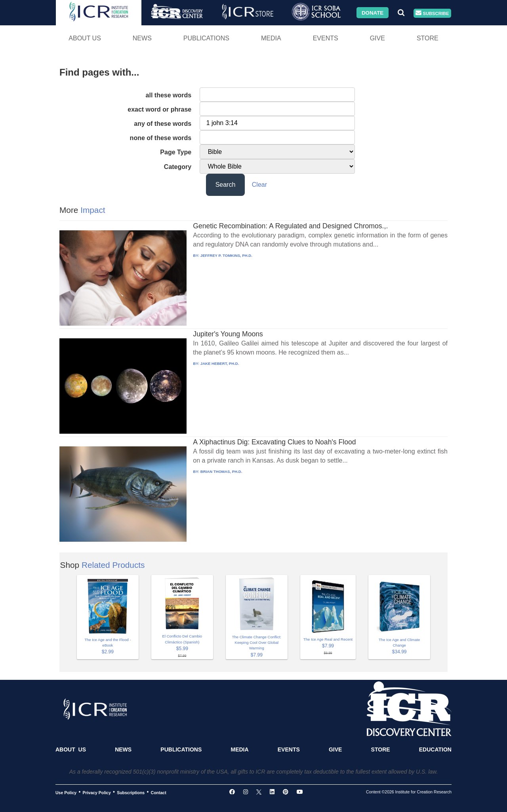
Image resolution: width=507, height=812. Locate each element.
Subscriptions (131, 792)
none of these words (161, 138)
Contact (159, 792)
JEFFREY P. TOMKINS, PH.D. (226, 255)
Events (326, 38)
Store (428, 38)
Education (435, 749)
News (142, 38)
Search (226, 185)
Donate (373, 12)
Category (178, 167)
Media (271, 38)
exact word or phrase (159, 109)
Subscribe (432, 13)
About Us (85, 38)
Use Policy (66, 792)
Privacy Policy (97, 792)
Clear (259, 185)
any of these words (163, 124)
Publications (206, 38)
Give (377, 38)
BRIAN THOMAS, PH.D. (221, 471)
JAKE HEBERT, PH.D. (220, 363)
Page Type (176, 152)
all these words (169, 95)
